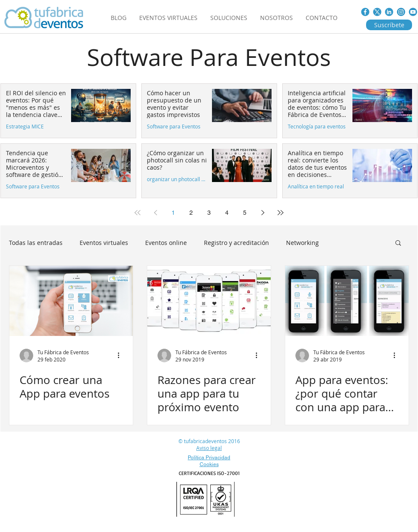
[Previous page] (155, 213)
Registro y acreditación (236, 243)
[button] (398, 243)
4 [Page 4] (227, 213)
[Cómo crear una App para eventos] (71, 301)
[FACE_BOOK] (365, 12)
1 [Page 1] (173, 213)
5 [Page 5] (245, 213)
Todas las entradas (36, 243)
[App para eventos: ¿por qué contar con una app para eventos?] (347, 301)
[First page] (137, 213)
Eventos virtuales (104, 243)
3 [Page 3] (209, 213)
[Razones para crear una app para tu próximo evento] (209, 301)
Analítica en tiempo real (316, 186)
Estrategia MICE (25, 127)
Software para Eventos (174, 127)
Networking (302, 243)
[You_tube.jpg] (413, 12)
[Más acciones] (121, 356)
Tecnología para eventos (317, 127)
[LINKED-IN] (389, 12)
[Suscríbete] (389, 25)
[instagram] (401, 12)
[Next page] (263, 213)
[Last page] (281, 213)
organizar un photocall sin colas (177, 179)
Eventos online (166, 243)
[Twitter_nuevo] (377, 12)
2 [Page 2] (191, 213)
